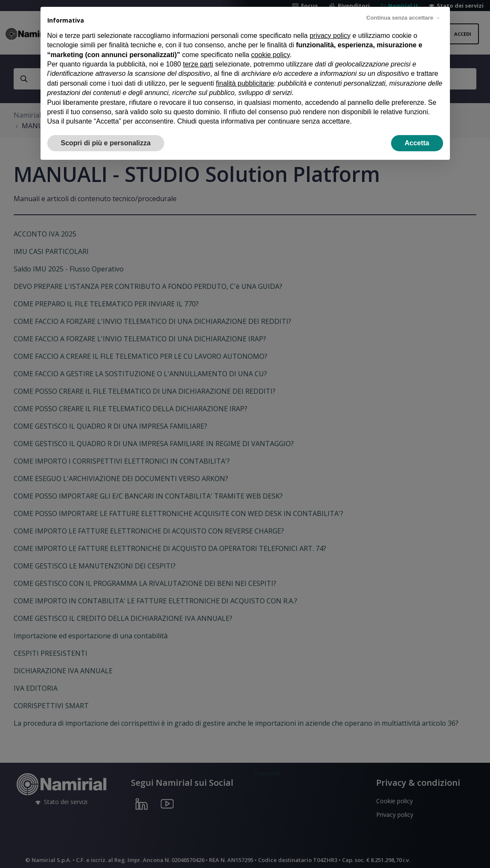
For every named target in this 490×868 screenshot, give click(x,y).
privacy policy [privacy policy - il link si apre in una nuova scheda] (330, 36)
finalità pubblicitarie (245, 83)
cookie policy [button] (270, 55)
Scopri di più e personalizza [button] (106, 143)
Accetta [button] (417, 143)
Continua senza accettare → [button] (403, 18)
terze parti (198, 64)
